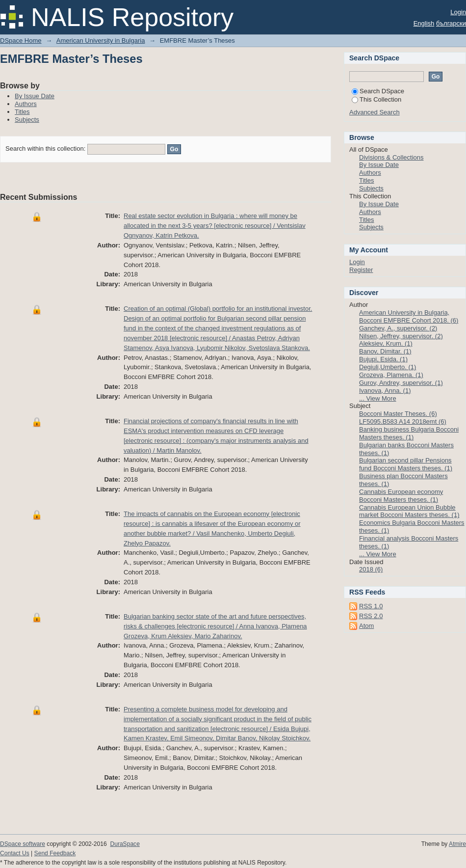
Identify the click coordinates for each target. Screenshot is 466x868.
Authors (26, 104)
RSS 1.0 (371, 606)
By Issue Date (35, 96)
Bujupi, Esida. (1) (383, 359)
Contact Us (15, 853)
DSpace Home (21, 41)
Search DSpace (378, 91)
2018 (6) (371, 569)
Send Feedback (55, 853)
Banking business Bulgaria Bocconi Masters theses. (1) (409, 433)
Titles (22, 112)
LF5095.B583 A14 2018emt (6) (403, 421)
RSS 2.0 (371, 616)
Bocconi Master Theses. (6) (398, 414)
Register (361, 270)
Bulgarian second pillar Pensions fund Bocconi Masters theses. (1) (406, 464)
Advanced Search (375, 112)
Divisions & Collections (391, 157)
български (451, 23)
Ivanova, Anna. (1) (385, 391)
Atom (366, 626)
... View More (378, 398)
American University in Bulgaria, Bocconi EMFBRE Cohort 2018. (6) (409, 316)
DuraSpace (125, 844)
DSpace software (23, 844)
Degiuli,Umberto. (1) (388, 367)
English (424, 23)
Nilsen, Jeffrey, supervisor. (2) (401, 336)
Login (458, 12)
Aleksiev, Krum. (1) (386, 343)
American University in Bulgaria (101, 41)
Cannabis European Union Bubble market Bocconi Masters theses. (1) (409, 511)
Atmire (457, 844)
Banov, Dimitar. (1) (385, 351)
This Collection (376, 99)
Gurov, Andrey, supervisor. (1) (401, 383)
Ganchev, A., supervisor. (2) (398, 328)
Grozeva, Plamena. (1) (391, 375)
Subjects (27, 120)
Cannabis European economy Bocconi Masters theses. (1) (401, 496)
